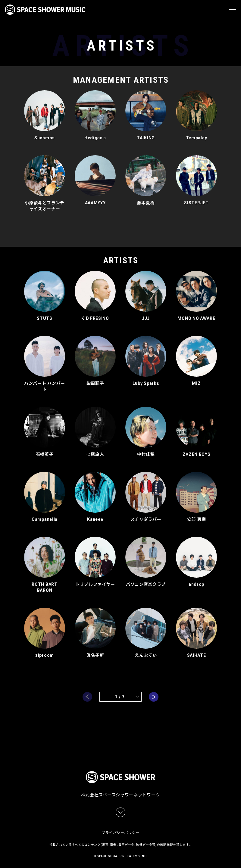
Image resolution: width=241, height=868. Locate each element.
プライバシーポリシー (121, 832)
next (154, 697)
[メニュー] (232, 10)
